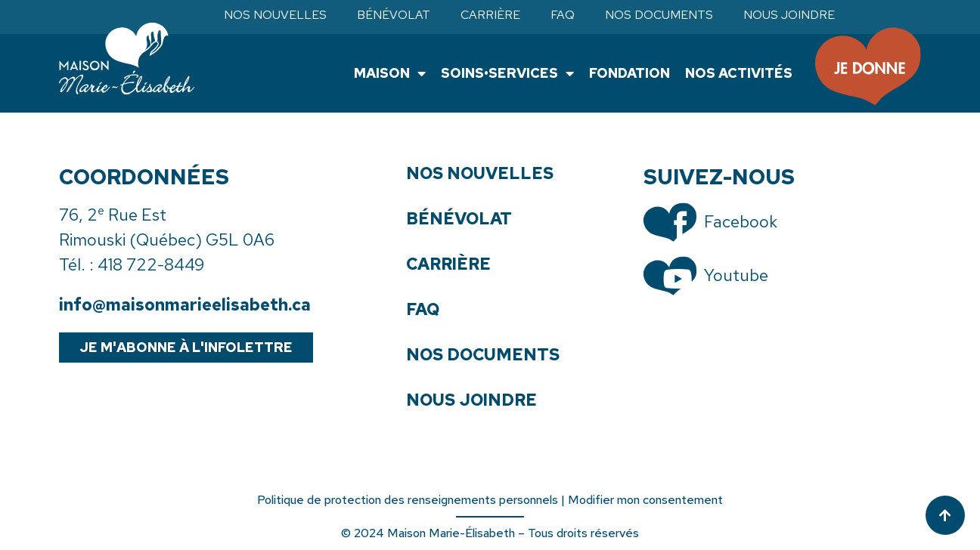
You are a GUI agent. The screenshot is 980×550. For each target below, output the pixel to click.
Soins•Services (507, 73)
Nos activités (739, 73)
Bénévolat (394, 15)
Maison (390, 73)
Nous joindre (789, 15)
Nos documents (659, 15)
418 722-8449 (151, 265)
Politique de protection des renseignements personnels (408, 500)
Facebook (741, 222)
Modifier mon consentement (645, 500)
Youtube (736, 275)
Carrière (490, 15)
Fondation (630, 73)
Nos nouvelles (275, 15)
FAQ (563, 15)
